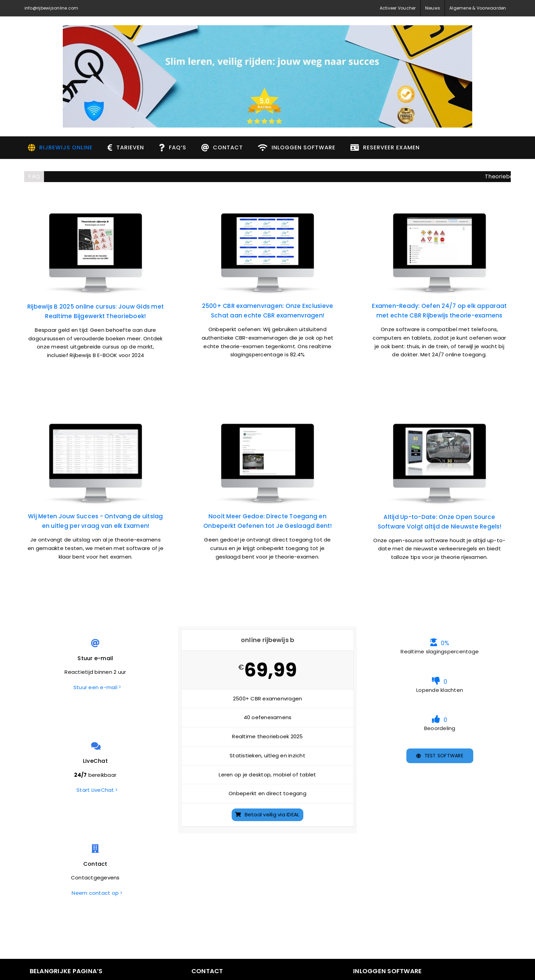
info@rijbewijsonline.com (52, 8)
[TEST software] (440, 756)
